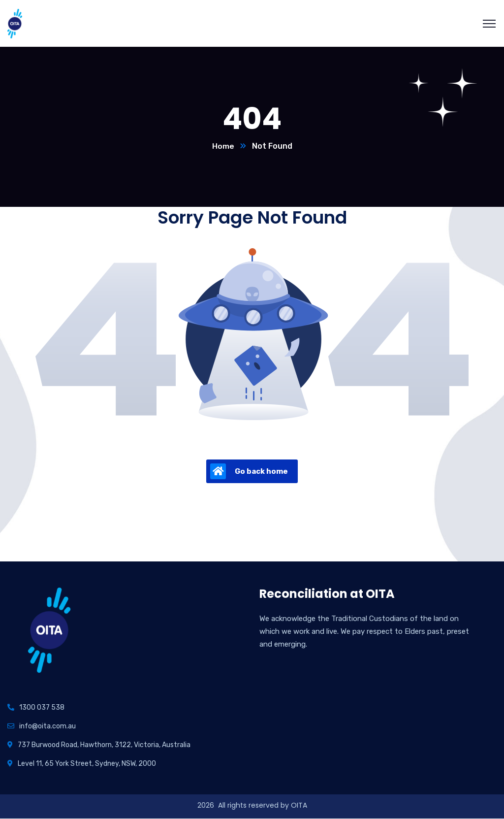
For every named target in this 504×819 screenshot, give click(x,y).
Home (223, 147)
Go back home (249, 472)
